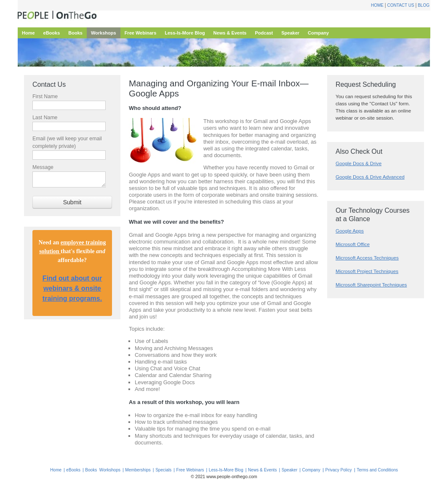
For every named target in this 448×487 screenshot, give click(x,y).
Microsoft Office (353, 244)
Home (377, 5)
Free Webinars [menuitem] (141, 33)
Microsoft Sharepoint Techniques (371, 285)
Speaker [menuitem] (290, 33)
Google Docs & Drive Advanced (370, 177)
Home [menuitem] (28, 33)
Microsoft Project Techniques (367, 271)
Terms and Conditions (377, 470)
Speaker (290, 470)
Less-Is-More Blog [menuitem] (185, 33)
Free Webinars (190, 470)
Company (311, 470)
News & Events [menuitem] (230, 33)
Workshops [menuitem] (104, 33)
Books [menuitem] (75, 33)
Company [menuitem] (318, 33)
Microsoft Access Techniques (367, 258)
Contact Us (401, 5)
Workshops (110, 470)
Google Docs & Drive (359, 163)
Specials (163, 470)
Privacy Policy (339, 470)
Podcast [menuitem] (264, 33)
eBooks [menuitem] (52, 33)
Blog (424, 5)
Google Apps (350, 231)
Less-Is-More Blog (226, 470)
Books (91, 470)
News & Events (262, 470)
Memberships (138, 470)
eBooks (73, 470)
